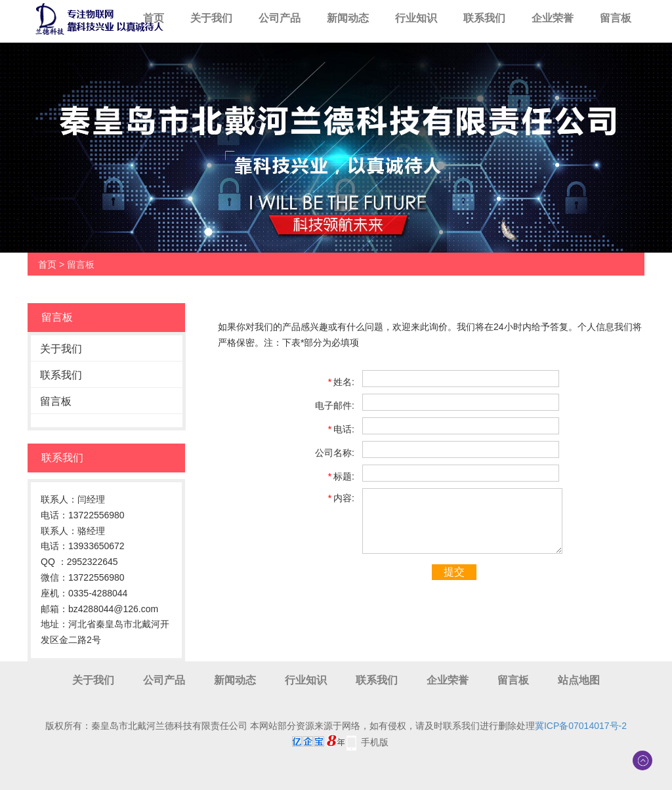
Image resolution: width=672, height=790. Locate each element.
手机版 (375, 742)
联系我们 (484, 18)
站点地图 (579, 680)
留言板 (616, 18)
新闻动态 (348, 18)
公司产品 (280, 18)
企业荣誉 (553, 18)
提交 (454, 572)
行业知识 (416, 18)
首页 (154, 18)
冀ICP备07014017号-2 (581, 726)
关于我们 (211, 18)
